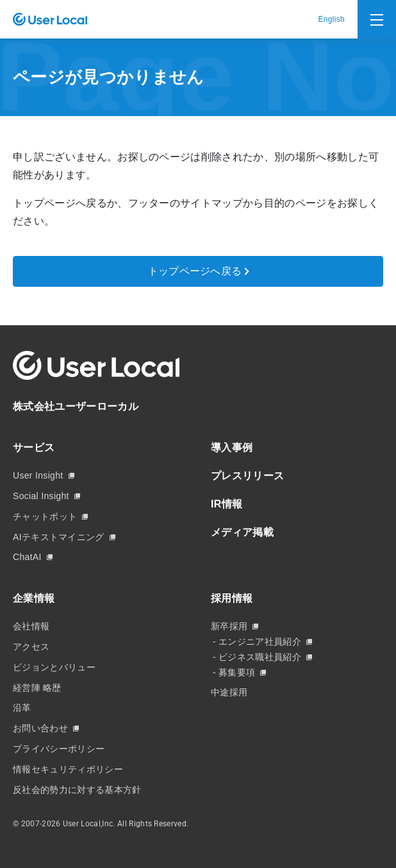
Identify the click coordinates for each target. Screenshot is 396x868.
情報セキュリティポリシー (68, 769)
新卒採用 (229, 626)
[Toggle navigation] (377, 19)
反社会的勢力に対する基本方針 (77, 790)
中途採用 (229, 692)
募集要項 (237, 672)
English (331, 19)
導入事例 (232, 447)
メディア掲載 (242, 532)
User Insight (38, 475)
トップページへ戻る (195, 271)
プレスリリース (247, 476)
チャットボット (45, 516)
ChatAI (27, 557)
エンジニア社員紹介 (260, 642)
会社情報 (31, 626)
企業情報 (34, 598)
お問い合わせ (40, 728)
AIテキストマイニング (59, 537)
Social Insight (41, 496)
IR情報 (227, 504)
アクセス (31, 647)
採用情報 (232, 598)
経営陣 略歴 (37, 688)
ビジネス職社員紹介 (260, 657)
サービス (34, 447)
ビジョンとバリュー (54, 667)
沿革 (22, 708)
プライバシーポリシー (59, 749)
